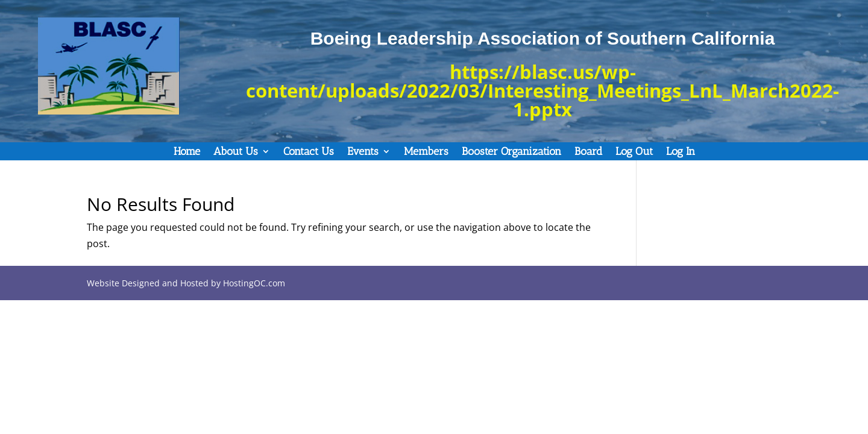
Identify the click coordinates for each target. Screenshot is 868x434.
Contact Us (309, 153)
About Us (236, 153)
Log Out (634, 153)
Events (363, 153)
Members (426, 153)
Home (187, 153)
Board (588, 153)
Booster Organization (511, 153)
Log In (681, 153)
